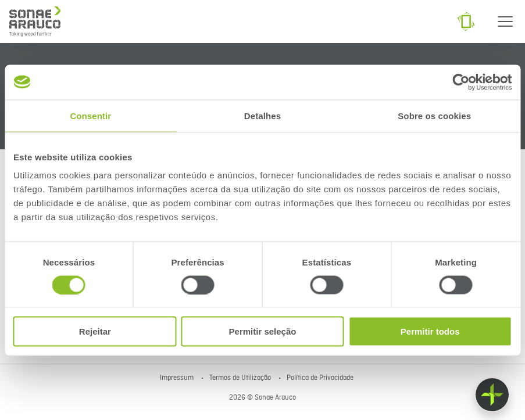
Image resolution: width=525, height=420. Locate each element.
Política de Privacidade (320, 378)
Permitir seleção (263, 331)
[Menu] (505, 21)
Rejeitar (95, 331)
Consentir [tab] (90, 115)
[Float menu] (492, 395)
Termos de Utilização (241, 378)
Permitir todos (430, 331)
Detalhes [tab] (262, 115)
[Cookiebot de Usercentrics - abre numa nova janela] (461, 82)
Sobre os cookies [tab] (434, 115)
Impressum (178, 378)
